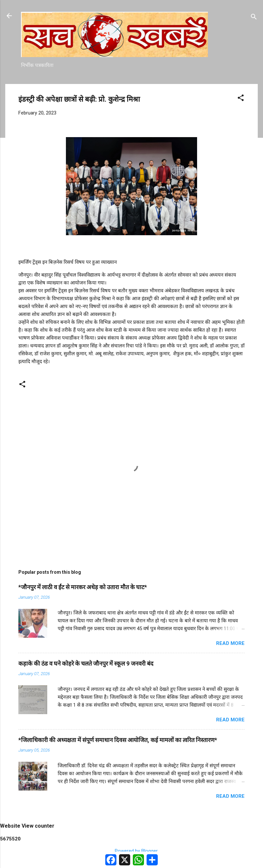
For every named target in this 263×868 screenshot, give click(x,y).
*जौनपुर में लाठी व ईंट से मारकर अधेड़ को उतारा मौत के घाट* (83, 587)
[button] (241, 99)
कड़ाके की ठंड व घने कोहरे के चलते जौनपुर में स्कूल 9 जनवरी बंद (86, 663)
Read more (230, 643)
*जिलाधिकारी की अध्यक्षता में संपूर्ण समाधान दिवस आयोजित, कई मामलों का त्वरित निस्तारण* (118, 740)
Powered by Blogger (132, 851)
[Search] (254, 18)
